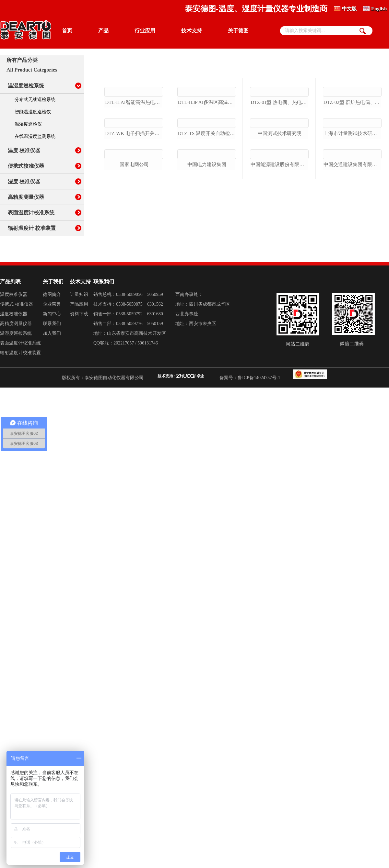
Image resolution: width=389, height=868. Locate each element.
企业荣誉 (52, 345)
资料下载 (79, 355)
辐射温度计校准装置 (20, 394)
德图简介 (52, 336)
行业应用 (145, 31)
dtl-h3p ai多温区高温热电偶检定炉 (207, 140)
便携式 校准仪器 (17, 345)
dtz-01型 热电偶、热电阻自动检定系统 (280, 140)
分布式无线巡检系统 (35, 100)
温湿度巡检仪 (28, 124)
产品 (103, 31)
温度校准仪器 (14, 336)
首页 (67, 31)
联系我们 (52, 365)
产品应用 (79, 345)
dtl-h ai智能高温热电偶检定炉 (134, 140)
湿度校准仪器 (14, 355)
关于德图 (238, 31)
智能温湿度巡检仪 (33, 112)
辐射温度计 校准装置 (32, 228)
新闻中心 (52, 355)
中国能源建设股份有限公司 (280, 242)
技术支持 (192, 31)
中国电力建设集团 (207, 259)
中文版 (349, 9)
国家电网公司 (134, 259)
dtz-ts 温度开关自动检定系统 (207, 208)
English (379, 9)
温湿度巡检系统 (26, 86)
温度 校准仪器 (24, 150)
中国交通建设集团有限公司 (353, 242)
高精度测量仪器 (26, 197)
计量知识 (79, 336)
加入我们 (52, 374)
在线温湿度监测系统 (35, 136)
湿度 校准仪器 (24, 181)
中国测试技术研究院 (280, 191)
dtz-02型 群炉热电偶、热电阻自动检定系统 (353, 140)
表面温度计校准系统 (31, 213)
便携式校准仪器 (26, 166)
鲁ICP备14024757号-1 (259, 419)
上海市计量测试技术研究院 (353, 191)
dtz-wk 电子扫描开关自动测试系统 (134, 208)
